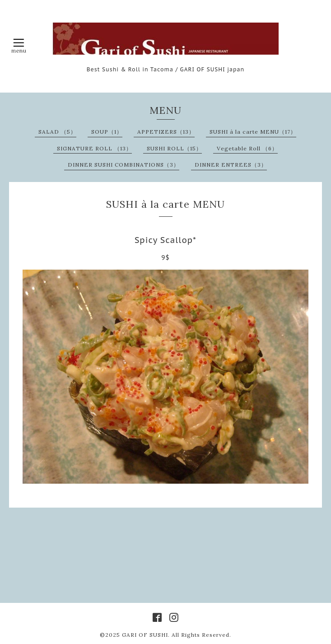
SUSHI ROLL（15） (174, 148)
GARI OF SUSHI (145, 635)
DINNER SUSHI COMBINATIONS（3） (124, 165)
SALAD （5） (57, 132)
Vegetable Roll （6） (247, 148)
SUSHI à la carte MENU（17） (253, 132)
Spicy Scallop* (165, 240)
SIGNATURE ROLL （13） (94, 148)
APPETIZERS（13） (166, 132)
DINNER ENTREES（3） (231, 165)
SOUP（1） (107, 132)
